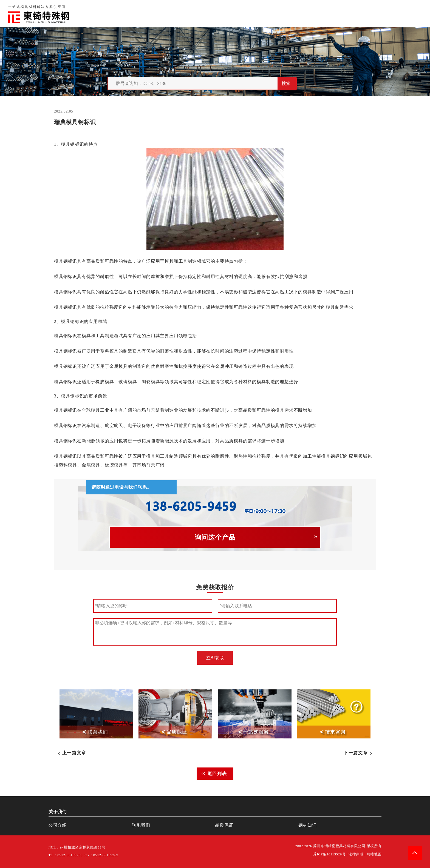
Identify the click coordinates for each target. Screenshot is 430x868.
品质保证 (327, 14)
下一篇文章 (356, 753)
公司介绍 (58, 825)
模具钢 (68, 144)
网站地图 (374, 854)
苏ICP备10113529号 (329, 854)
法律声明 (356, 854)
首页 (279, 14)
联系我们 (354, 14)
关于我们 (301, 14)
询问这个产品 (215, 537)
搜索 (286, 83)
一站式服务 (383, 14)
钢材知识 (412, 14)
